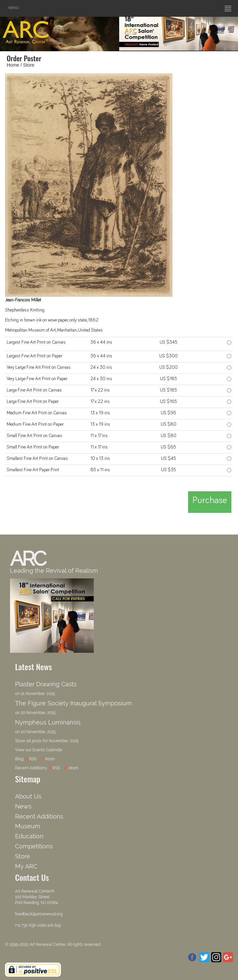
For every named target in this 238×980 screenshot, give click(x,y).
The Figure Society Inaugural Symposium (73, 703)
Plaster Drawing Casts (46, 684)
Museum (28, 826)
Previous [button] (131, 32)
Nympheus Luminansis (48, 722)
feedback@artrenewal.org (39, 914)
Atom (50, 759)
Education (29, 836)
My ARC (26, 866)
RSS (33, 759)
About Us (28, 796)
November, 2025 (64, 741)
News (23, 806)
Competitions (34, 846)
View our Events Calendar (39, 750)
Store (29, 65)
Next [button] (226, 32)
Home (13, 65)
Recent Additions (39, 816)
